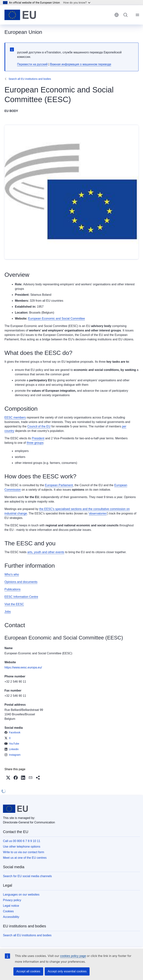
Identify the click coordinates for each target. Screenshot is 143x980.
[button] (8, 778)
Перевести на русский (32, 64)
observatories (98, 513)
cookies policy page (73, 956)
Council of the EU (39, 426)
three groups (35, 443)
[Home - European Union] (20, 15)
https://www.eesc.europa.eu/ (23, 667)
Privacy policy (12, 900)
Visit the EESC (14, 604)
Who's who (12, 574)
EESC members (15, 417)
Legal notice (11, 906)
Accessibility (11, 917)
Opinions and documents (21, 582)
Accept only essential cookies (67, 971)
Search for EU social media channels (27, 876)
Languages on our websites (21, 895)
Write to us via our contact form (24, 852)
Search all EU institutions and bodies (30, 79)
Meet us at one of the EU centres (25, 858)
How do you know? (77, 3)
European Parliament (59, 485)
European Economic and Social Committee (57, 319)
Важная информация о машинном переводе (81, 64)
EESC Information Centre (21, 597)
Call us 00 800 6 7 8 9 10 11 (22, 841)
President (38, 438)
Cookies (8, 911)
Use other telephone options (22, 847)
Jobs (8, 612)
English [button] (117, 15)
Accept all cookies (28, 971)
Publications (12, 589)
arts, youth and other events (46, 552)
